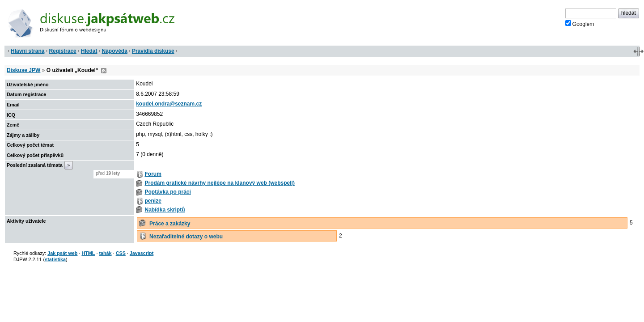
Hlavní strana (28, 51)
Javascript (142, 253)
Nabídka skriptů (165, 210)
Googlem (580, 24)
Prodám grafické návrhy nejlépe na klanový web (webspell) (219, 183)
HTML (88, 253)
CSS (121, 253)
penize (153, 201)
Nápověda (115, 51)
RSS (104, 71)
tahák (105, 253)
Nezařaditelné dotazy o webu (186, 237)
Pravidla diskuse (153, 51)
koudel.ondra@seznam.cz (169, 104)
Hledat (89, 51)
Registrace (62, 51)
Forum (153, 174)
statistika (55, 259)
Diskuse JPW (23, 70)
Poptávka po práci (167, 192)
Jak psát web (62, 253)
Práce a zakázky (170, 224)
